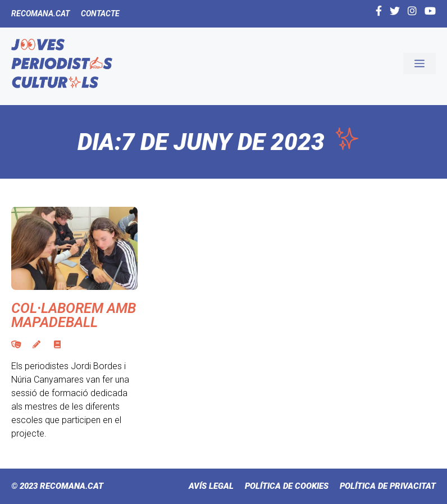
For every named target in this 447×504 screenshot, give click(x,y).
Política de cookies (287, 486)
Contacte (100, 13)
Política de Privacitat (388, 486)
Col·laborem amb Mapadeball (74, 315)
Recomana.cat (40, 13)
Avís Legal (211, 486)
